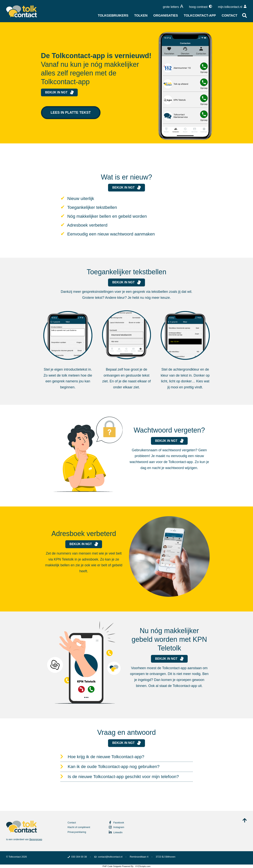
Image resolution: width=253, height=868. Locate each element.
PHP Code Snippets (112, 866)
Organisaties (166, 16)
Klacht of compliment (79, 827)
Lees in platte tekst (71, 113)
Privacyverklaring (77, 832)
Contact (230, 16)
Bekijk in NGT (59, 92)
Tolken (141, 16)
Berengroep (36, 839)
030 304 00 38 (77, 857)
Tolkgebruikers (113, 16)
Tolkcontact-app (200, 16)
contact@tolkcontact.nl (108, 857)
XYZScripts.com (143, 866)
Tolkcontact (15, 857)
